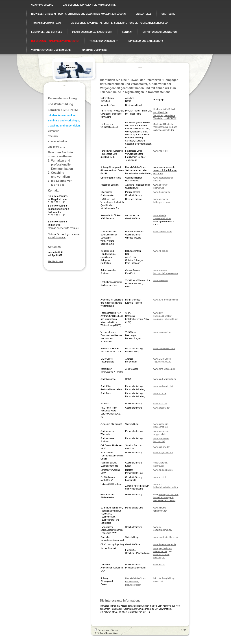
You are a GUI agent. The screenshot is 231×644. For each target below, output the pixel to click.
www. (156, 185)
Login (184, 630)
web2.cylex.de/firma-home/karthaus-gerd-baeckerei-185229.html (166, 498)
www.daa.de (159, 565)
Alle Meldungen (55, 261)
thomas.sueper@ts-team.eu (63, 228)
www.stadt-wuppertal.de (165, 379)
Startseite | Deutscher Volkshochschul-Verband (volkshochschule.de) (165, 127)
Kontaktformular (57, 237)
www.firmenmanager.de (165, 544)
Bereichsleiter (132, 582)
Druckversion (102, 630)
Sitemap (115, 630)
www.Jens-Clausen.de (164, 369)
